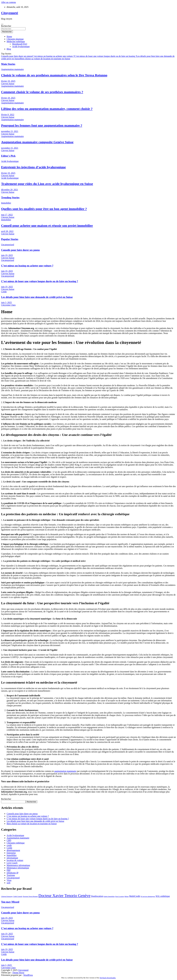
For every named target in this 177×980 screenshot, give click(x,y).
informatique (12, 858)
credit (9, 845)
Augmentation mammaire (12, 69)
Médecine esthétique (16, 41)
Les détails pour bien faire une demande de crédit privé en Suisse (37, 297)
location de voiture (15, 860)
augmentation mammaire (65, 771)
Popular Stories (10, 239)
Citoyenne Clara (8, 305)
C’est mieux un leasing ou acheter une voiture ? (53, 56)
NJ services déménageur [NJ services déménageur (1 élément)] (148, 896)
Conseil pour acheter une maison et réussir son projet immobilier (47, 226)
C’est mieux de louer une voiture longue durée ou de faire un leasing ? (105, 56)
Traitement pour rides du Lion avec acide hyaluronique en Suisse (47, 184)
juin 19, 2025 (7, 255)
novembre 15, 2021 (10, 131)
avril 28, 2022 (7, 231)
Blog (9, 49)
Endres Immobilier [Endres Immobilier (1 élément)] (109, 896)
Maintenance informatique (18, 865)
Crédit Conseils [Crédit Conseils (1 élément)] (18, 896)
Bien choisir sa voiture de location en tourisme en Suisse (45, 59)
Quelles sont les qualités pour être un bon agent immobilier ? (44, 209)
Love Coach (12, 863)
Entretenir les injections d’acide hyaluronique (33, 167)
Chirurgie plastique (15, 39)
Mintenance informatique (18, 868)
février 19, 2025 (8, 81)
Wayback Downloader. (108, 978)
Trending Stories (10, 198)
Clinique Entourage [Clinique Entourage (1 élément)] (7, 896)
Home (9, 36)
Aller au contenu (9, 2)
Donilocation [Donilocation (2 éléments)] (97, 896)
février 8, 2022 (8, 115)
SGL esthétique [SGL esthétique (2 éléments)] (163, 896)
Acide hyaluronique (21, 46)
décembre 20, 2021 (10, 190)
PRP (9, 870)
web (9, 883)
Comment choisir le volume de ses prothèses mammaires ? (42, 92)
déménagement (13, 850)
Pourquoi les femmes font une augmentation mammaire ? (42, 125)
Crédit (4, 292)
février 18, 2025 (8, 98)
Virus (9, 880)
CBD (9, 840)
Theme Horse (18, 973)
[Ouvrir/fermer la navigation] (2, 24)
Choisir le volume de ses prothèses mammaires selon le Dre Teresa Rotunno (54, 75)
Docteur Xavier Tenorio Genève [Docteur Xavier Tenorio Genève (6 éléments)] (64, 896)
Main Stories (8, 64)
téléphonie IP (13, 873)
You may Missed (10, 902)
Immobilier (6, 203)
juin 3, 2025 (6, 302)
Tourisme (11, 875)
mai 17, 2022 (7, 215)
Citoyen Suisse (8, 84)
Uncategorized (8, 245)
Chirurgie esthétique (16, 843)
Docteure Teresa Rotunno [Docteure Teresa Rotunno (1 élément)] (30, 896)
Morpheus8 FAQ (20, 44)
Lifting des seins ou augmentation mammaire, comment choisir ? (47, 109)
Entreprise (11, 853)
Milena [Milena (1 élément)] (127, 896)
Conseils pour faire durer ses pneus (17, 56)
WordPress (28, 975)
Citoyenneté (10, 13)
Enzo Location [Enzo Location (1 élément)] (120, 896)
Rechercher (6, 26)
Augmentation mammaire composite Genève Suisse (37, 142)
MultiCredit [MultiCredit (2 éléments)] (135, 896)
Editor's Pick (8, 156)
